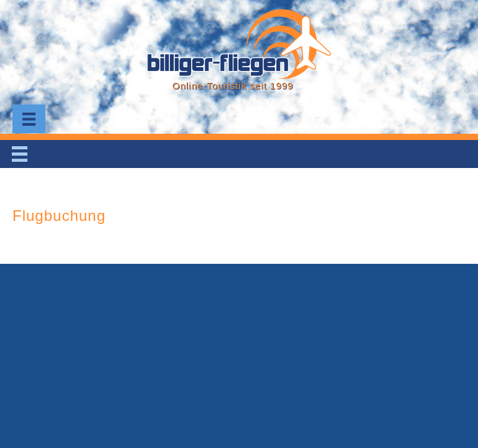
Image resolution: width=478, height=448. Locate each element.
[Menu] (29, 119)
